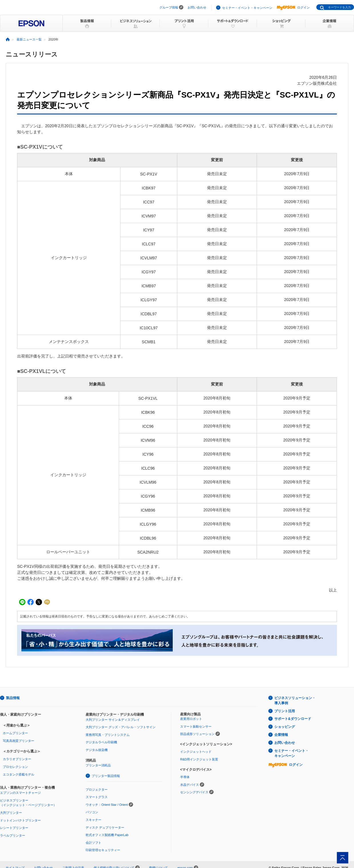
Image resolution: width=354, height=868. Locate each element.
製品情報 (13, 698)
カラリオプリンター (17, 759)
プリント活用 (285, 711)
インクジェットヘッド (196, 752)
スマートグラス (97, 797)
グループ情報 (169, 7)
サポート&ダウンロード (293, 719)
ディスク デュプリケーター (105, 827)
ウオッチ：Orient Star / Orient (107, 805)
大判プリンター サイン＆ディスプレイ (113, 720)
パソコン (92, 812)
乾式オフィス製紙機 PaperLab (107, 835)
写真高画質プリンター (19, 741)
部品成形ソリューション (197, 734)
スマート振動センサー (196, 726)
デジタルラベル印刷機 (101, 742)
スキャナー (93, 820)
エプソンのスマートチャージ (20, 793)
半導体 (185, 777)
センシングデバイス (194, 792)
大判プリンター (11, 813)
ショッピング (285, 727)
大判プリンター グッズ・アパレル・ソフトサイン (121, 727)
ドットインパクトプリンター (20, 820)
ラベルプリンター (13, 835)
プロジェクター (97, 790)
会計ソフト (93, 843)
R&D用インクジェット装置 (199, 759)
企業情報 (281, 735)
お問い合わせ (197, 7)
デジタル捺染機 (97, 750)
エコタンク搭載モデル (19, 774)
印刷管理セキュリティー (103, 850)
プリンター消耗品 (98, 765)
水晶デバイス (190, 785)
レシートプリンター (14, 828)
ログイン (293, 7)
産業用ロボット (191, 719)
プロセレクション (15, 767)
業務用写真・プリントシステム (108, 735)
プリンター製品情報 (106, 776)
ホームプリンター (15, 733)
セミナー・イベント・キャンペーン (247, 8)
